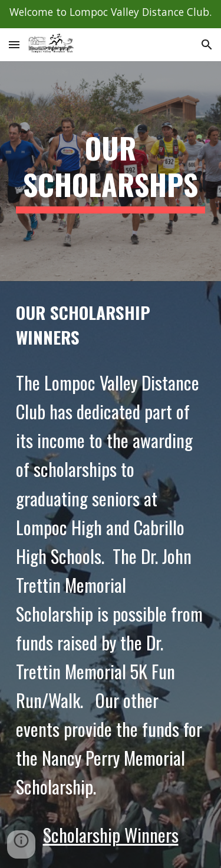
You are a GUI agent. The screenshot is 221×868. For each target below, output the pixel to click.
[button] (14, 44)
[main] (111, 171)
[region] (111, 14)
